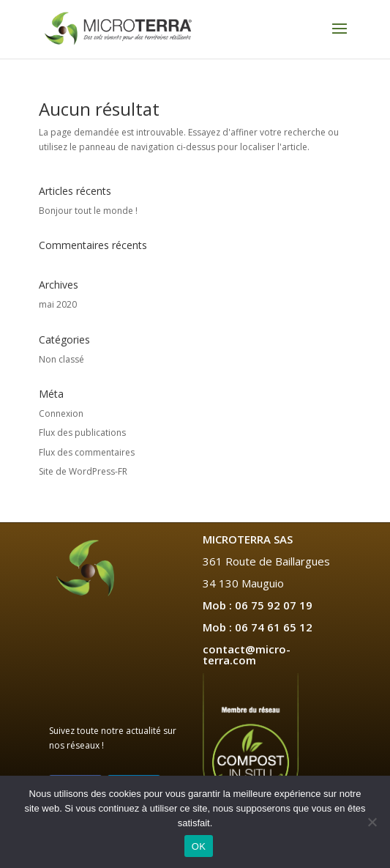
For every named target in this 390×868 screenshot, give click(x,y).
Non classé (61, 359)
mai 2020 (58, 304)
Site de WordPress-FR (83, 471)
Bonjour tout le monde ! (88, 211)
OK (199, 846)
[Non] (372, 822)
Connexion (61, 413)
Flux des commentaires (87, 452)
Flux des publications (82, 433)
